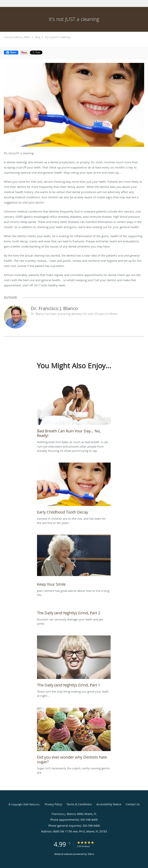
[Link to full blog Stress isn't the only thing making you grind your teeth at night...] (74, 662)
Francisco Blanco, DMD (17, 37)
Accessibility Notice (109, 804)
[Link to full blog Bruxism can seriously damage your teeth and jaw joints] (74, 612)
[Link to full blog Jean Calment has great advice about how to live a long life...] (74, 562)
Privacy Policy (53, 804)
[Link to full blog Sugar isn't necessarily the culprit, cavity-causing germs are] (74, 737)
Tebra (91, 854)
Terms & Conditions (79, 804)
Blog (38, 37)
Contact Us (133, 804)
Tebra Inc (34, 804)
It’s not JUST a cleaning (58, 37)
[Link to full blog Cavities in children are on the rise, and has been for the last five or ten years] (74, 489)
